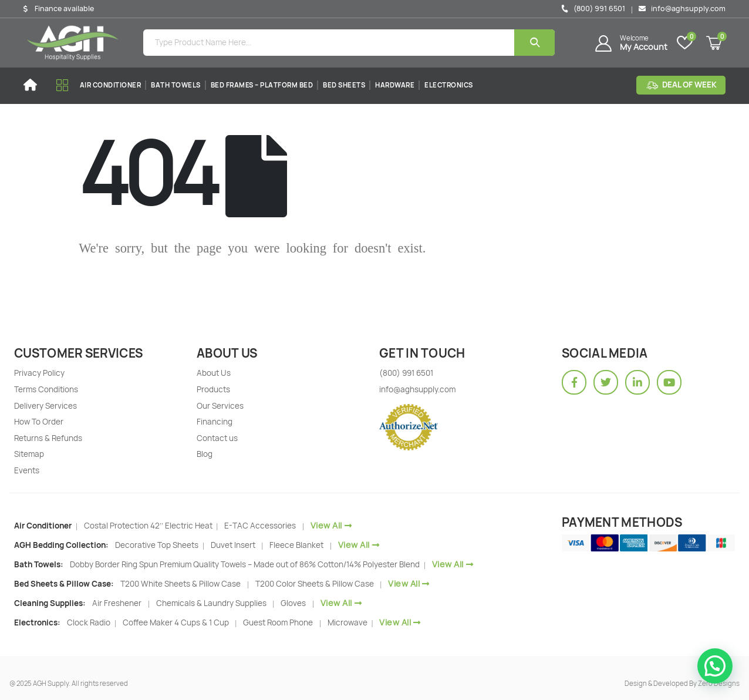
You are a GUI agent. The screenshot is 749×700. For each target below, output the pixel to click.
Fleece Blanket (296, 545)
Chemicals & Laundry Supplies (211, 603)
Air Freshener (117, 603)
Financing (215, 422)
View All (331, 525)
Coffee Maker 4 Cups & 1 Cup (176, 622)
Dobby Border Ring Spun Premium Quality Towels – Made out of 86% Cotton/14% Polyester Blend (246, 564)
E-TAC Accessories (260, 526)
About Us (214, 373)
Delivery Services (45, 406)
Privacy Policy (39, 373)
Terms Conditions (46, 389)
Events (27, 470)
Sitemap (29, 454)
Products (213, 389)
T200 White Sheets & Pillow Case (180, 584)
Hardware (395, 85)
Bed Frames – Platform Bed (262, 85)
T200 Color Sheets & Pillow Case (315, 584)
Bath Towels (176, 85)
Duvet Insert (233, 545)
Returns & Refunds (48, 438)
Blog (205, 454)
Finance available (64, 9)
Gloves (293, 603)
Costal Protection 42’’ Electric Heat (149, 526)
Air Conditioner (111, 85)
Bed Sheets (344, 85)
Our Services (220, 406)
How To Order (39, 422)
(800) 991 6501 (593, 9)
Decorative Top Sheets (158, 545)
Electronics (449, 85)
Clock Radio (90, 622)
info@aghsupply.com (682, 9)
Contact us (217, 438)
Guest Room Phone (278, 622)
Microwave (348, 622)
